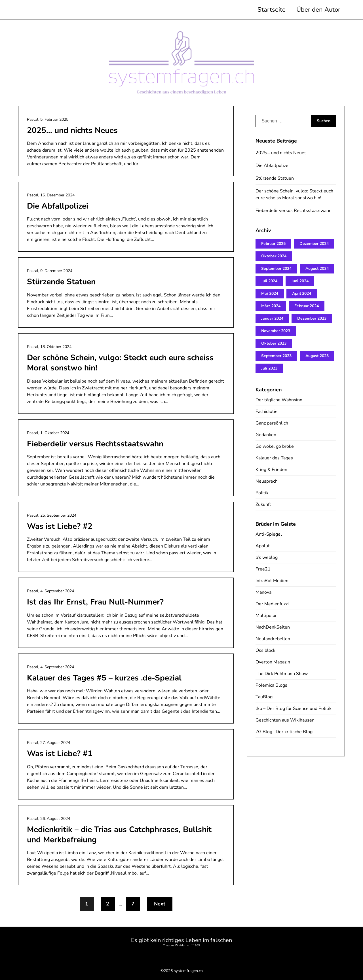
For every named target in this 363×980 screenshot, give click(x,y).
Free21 (263, 569)
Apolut (263, 546)
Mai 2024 (270, 293)
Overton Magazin (273, 662)
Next (160, 904)
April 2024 (302, 293)
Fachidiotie (267, 411)
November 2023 (276, 331)
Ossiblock (265, 650)
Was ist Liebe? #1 (60, 754)
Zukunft (263, 504)
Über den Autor (318, 10)
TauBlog (264, 697)
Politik (262, 493)
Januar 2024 (272, 318)
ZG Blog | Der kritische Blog (284, 732)
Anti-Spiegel (269, 534)
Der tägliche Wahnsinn (279, 400)
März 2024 (271, 306)
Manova (263, 592)
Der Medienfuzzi (272, 604)
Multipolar (266, 616)
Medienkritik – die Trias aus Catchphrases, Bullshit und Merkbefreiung (119, 835)
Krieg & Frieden (271, 470)
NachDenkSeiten (273, 627)
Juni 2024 (300, 281)
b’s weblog (267, 557)
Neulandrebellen (273, 639)
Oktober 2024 (274, 256)
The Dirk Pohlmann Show (282, 674)
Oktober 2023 (274, 343)
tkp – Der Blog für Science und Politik (294, 709)
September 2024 (276, 269)
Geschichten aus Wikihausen (285, 720)
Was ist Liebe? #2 (60, 526)
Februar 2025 (273, 244)
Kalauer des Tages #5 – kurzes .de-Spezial (104, 678)
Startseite (272, 10)
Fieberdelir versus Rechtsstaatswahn (95, 444)
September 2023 (276, 356)
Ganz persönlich (272, 423)
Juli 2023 (269, 368)
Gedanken (266, 435)
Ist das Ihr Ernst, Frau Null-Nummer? (95, 602)
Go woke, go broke (275, 446)
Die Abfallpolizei (58, 206)
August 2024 (317, 269)
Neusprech (267, 481)
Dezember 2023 (312, 318)
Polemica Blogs (271, 685)
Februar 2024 (307, 306)
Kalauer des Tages (274, 458)
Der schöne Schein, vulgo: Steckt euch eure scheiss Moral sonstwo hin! (120, 363)
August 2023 (317, 356)
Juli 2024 (269, 281)
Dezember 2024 (314, 244)
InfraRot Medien (272, 581)
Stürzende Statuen (61, 282)
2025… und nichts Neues (72, 130)
